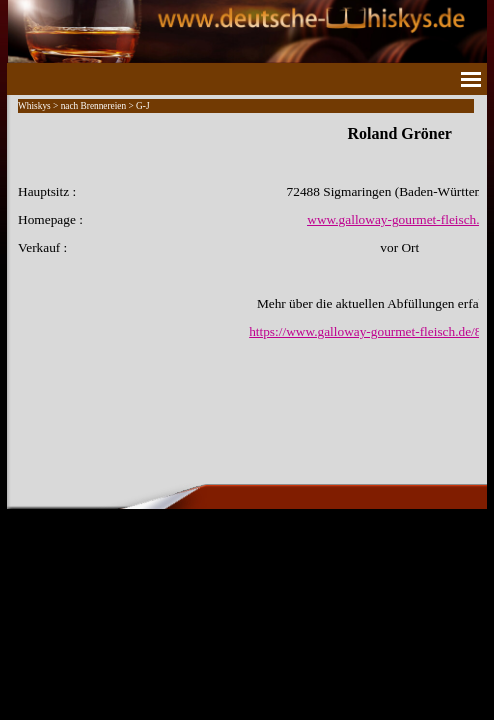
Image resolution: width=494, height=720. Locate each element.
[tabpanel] (247, 232)
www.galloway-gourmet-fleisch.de (399, 219)
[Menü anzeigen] (471, 79)
